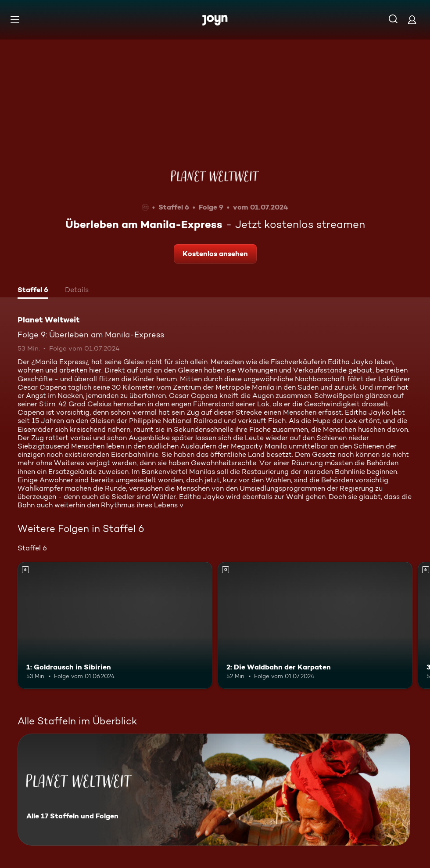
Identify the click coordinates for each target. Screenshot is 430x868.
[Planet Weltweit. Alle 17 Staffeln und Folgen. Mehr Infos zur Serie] (214, 790)
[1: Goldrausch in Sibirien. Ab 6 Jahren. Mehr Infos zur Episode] (115, 625)
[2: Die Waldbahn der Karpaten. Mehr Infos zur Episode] (315, 625)
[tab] (33, 291)
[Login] (412, 20)
